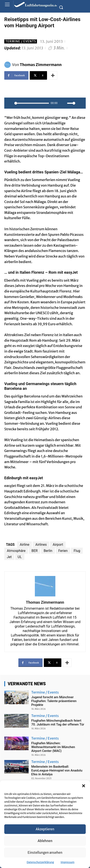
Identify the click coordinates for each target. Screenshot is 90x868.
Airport (58, 545)
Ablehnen (45, 841)
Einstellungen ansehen (45, 853)
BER (35, 551)
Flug (77, 551)
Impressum (68, 862)
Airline (24, 545)
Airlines (41, 545)
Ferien (63, 551)
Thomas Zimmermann (41, 65)
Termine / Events (21, 41)
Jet (9, 557)
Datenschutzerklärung (40, 862)
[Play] (10, 103)
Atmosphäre (16, 551)
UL (20, 557)
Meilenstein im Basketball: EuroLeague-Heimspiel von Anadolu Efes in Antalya (57, 770)
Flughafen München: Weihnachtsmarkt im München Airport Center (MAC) (53, 747)
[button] (84, 786)
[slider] (32, 103)
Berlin (48, 551)
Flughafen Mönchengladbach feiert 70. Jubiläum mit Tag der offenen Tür (58, 723)
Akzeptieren (45, 829)
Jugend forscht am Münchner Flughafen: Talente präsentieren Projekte (54, 701)
